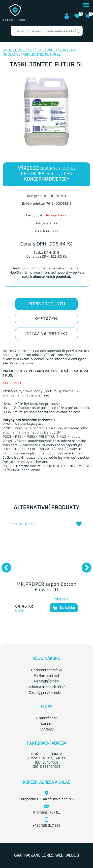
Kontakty (46, 729)
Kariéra (47, 724)
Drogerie (23, 50)
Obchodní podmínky (46, 670)
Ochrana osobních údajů (47, 687)
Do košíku (64, 608)
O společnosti (47, 718)
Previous (4, 565)
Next (84, 565)
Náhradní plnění (47, 681)
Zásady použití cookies (47, 693)
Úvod (8, 50)
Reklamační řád (46, 676)
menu (86, 5)
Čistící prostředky (51, 50)
